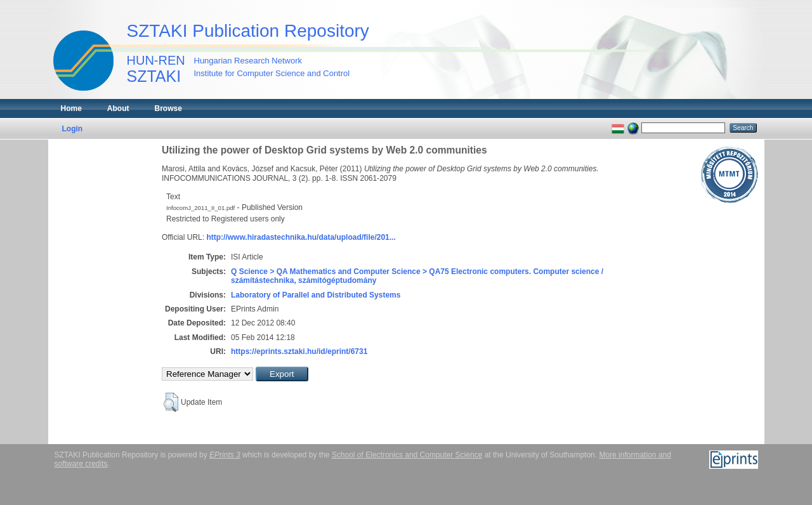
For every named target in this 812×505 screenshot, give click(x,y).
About (118, 108)
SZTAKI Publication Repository (248, 31)
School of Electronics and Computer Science (407, 455)
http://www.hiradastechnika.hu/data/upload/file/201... (301, 237)
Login (73, 129)
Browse (168, 108)
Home (71, 108)
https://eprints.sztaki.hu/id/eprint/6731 (299, 351)
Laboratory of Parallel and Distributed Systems (316, 295)
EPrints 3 (225, 455)
